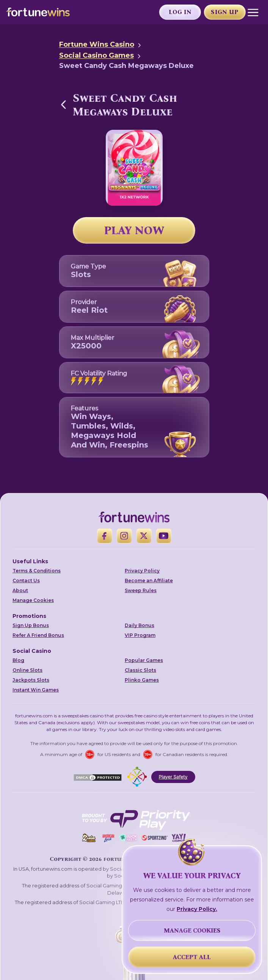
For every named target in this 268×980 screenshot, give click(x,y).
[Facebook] (105, 536)
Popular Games (144, 660)
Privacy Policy (142, 571)
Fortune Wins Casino (97, 44)
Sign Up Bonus (31, 625)
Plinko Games (142, 680)
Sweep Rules (141, 590)
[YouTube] (164, 536)
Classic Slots (140, 670)
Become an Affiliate (149, 581)
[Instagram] (124, 536)
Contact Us (26, 581)
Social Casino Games (96, 55)
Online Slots (27, 670)
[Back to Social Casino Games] (64, 104)
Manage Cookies (33, 600)
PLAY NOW (134, 230)
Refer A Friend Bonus (38, 635)
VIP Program (140, 635)
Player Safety (173, 777)
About (20, 590)
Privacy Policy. (197, 909)
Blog (18, 660)
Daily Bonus (139, 625)
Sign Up (225, 12)
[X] (144, 536)
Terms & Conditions (37, 571)
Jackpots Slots (31, 680)
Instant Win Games (36, 690)
